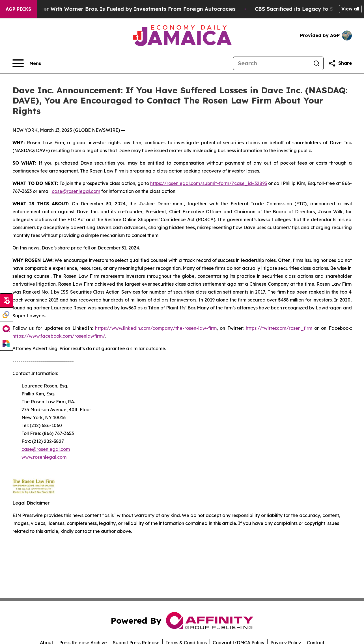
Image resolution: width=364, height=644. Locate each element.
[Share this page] (340, 63)
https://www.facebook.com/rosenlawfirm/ (59, 336)
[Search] (272, 63)
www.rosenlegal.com (44, 457)
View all (350, 9)
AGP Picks (18, 9)
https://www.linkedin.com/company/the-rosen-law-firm (156, 328)
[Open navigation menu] (27, 63)
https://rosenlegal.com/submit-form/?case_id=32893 (209, 183)
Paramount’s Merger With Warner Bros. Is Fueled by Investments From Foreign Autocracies (123, 9)
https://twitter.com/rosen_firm (279, 328)
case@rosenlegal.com (76, 191)
